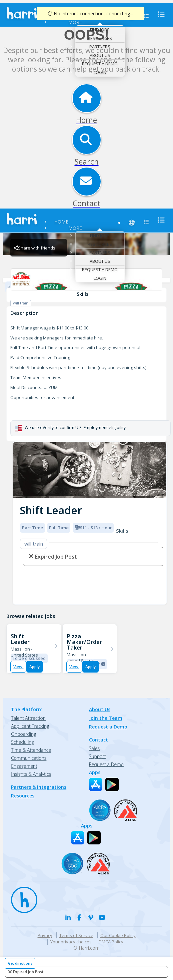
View (18, 667)
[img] (90, 470)
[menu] (159, 14)
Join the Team (106, 718)
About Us (100, 55)
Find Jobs (100, 30)
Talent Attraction (28, 718)
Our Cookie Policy (118, 935)
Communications (29, 758)
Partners (100, 47)
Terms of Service (76, 935)
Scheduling (22, 742)
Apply (34, 667)
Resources (100, 38)
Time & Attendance (31, 750)
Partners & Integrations (39, 787)
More (75, 22)
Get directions (20, 963)
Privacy (45, 935)
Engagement (24, 766)
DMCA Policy (111, 942)
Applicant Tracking (30, 726)
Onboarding (23, 734)
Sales (94, 748)
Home (61, 222)
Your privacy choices (71, 942)
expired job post (28, 972)
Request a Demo (100, 64)
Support (97, 756)
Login (100, 72)
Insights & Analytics (31, 774)
